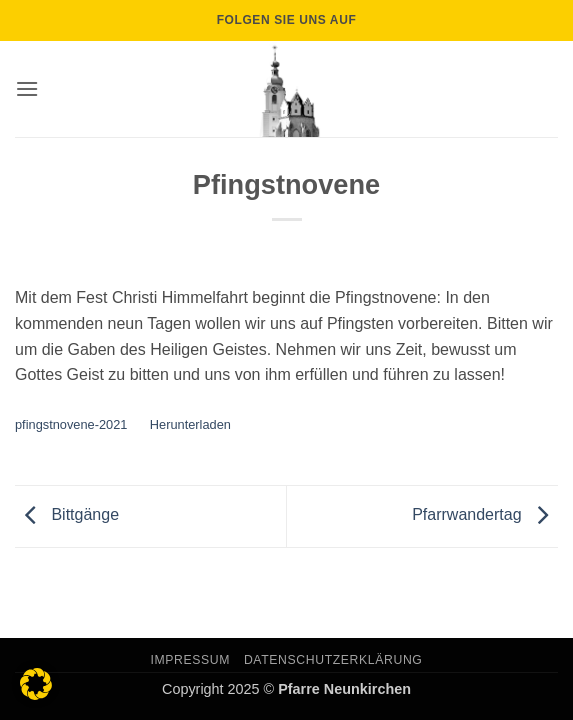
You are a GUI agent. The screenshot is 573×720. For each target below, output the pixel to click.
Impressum (191, 660)
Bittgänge (67, 515)
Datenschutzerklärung (333, 660)
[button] (27, 88)
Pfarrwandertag (485, 515)
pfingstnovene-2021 (71, 424)
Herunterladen (190, 424)
